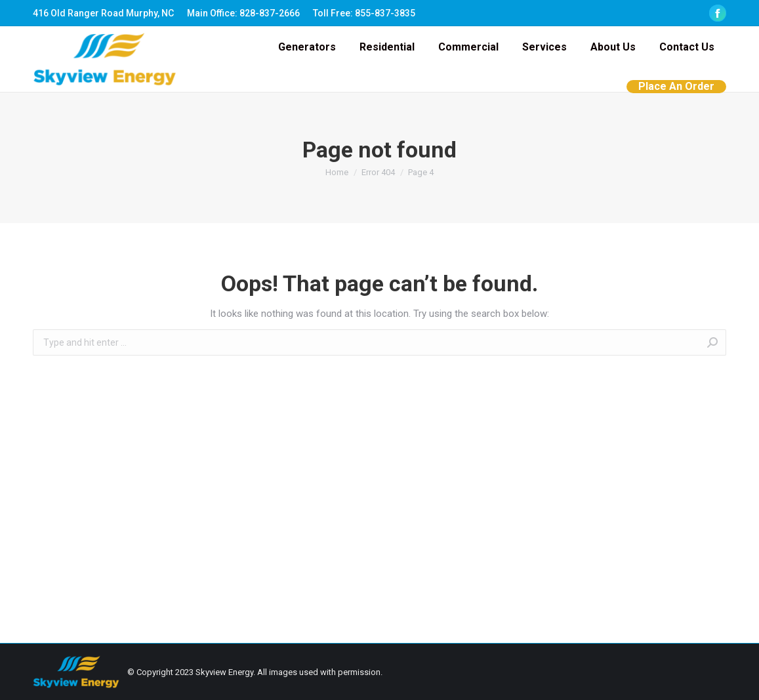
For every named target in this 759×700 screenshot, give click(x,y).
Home (337, 172)
